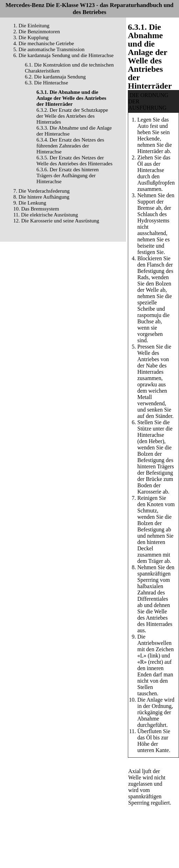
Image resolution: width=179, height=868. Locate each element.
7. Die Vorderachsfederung (42, 191)
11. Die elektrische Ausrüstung (46, 215)
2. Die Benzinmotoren (37, 32)
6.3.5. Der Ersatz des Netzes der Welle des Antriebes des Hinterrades (74, 161)
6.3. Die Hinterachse (46, 83)
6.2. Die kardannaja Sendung (55, 77)
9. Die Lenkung (30, 203)
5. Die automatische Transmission (49, 49)
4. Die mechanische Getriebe (44, 43)
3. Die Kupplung (31, 37)
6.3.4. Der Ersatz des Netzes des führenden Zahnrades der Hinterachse (70, 146)
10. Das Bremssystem (36, 209)
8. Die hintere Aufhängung (41, 197)
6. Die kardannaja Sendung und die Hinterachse (63, 55)
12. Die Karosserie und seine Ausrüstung (56, 221)
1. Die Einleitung (31, 26)
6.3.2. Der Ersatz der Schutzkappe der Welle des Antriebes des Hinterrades (72, 116)
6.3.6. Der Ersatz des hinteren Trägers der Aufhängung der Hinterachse (68, 175)
